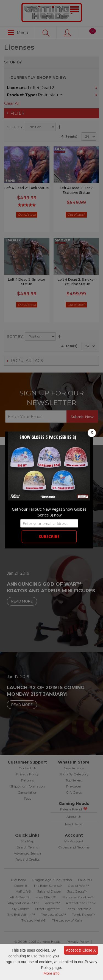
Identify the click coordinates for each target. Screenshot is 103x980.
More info (51, 973)
